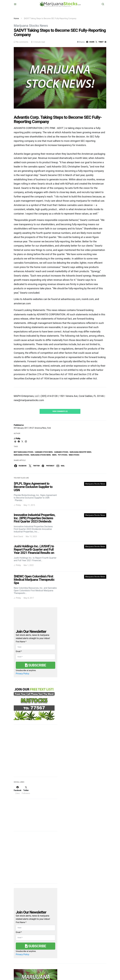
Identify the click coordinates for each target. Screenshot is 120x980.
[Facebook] (17, 790)
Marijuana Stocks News (31, 26)
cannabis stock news (44, 452)
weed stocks (74, 455)
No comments (22, 42)
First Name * (21, 642)
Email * (19, 651)
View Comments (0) (60, 411)
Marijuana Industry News (80, 452)
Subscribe (36, 665)
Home (16, 18)
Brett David (18, 536)
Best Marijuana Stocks (23, 452)
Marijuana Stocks (21, 455)
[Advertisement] (34, 752)
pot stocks (63, 455)
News (54, 455)
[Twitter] (26, 790)
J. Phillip (17, 439)
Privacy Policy (23, 674)
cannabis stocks (61, 452)
